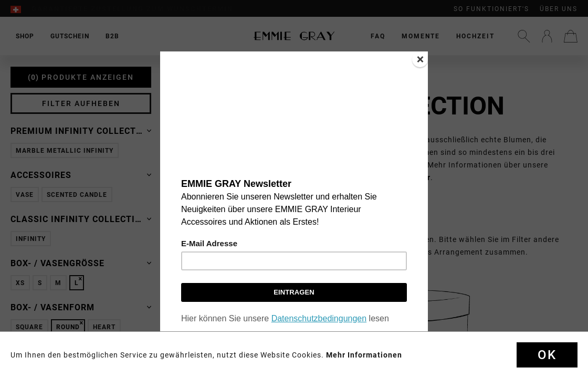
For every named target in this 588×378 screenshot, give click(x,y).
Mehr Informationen (364, 355)
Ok (547, 355)
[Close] (420, 59)
